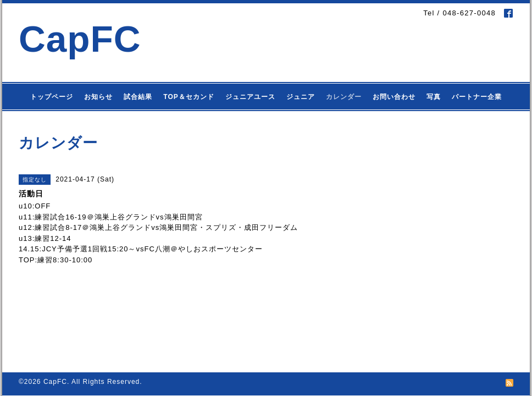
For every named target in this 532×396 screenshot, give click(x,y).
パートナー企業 (477, 97)
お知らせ (98, 97)
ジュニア (301, 97)
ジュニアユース (250, 97)
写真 (434, 97)
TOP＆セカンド (189, 97)
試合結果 (138, 97)
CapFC (80, 39)
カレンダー (344, 97)
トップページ (52, 97)
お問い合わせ (394, 97)
